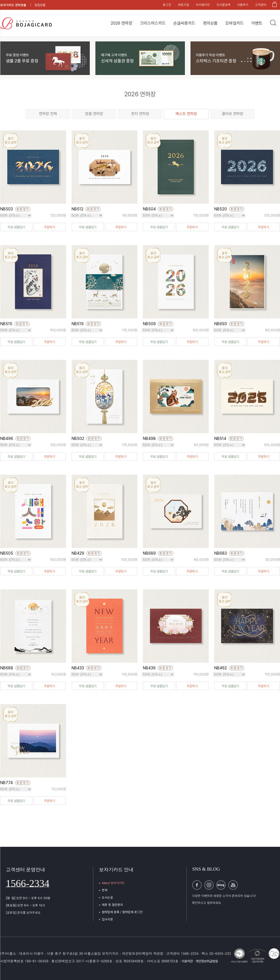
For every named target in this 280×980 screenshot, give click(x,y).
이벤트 (257, 23)
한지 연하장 (140, 114)
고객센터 (261, 5)
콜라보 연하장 (232, 114)
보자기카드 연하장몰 (13, 5)
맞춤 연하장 (94, 114)
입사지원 (107, 919)
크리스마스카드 (153, 23)
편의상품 (210, 23)
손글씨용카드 (184, 23)
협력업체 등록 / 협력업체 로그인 (122, 912)
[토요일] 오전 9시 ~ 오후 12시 (25, 905)
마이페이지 (203, 5)
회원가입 (183, 5)
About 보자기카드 (113, 883)
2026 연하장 (122, 23)
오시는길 (107, 898)
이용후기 (243, 5)
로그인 (167, 5)
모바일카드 (235, 23)
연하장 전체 (48, 114)
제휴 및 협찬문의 (112, 905)
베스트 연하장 (186, 114)
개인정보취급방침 (207, 961)
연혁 (105, 890)
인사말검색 (223, 5)
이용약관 (188, 961)
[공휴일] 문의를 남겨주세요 (23, 913)
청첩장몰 (40, 5)
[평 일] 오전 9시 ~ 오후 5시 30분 (28, 898)
